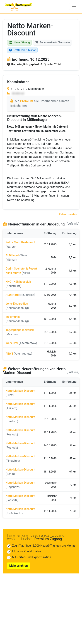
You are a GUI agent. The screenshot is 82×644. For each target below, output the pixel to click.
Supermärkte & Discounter (53, 43)
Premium (27, 101)
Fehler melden (68, 214)
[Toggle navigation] (74, 6)
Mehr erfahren (19, 566)
